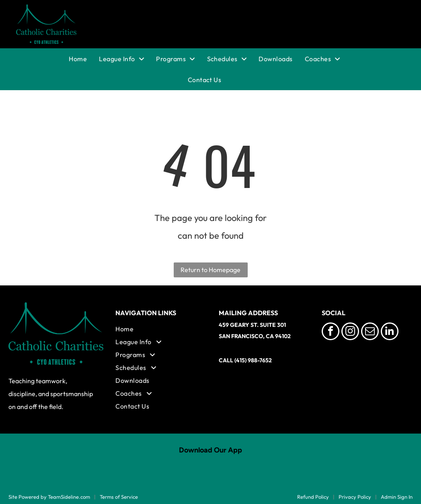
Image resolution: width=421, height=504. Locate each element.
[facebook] (331, 332)
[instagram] (350, 332)
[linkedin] (390, 332)
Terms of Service (119, 497)
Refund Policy (313, 497)
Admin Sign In (397, 497)
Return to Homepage (210, 270)
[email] (370, 332)
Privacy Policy (355, 497)
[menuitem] (84, 59)
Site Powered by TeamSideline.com (49, 497)
